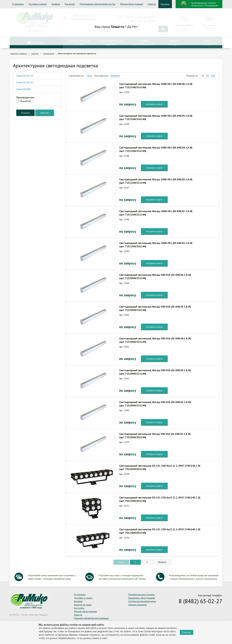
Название (115, 76)
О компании (18, 4)
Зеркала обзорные (138, 605)
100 (213, 76)
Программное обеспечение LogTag (98, 4)
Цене (90, 76)
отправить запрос (154, 104)
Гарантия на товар (83, 605)
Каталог (35, 53)
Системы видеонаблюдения (142, 601)
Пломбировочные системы (141, 595)
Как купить (70, 4)
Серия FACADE (23, 89)
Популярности (101, 76)
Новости (152, 4)
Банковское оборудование (142, 598)
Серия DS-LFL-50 (25, 76)
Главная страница (19, 53)
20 (203, 76)
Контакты (165, 4)
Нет (135, 27)
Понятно (187, 632)
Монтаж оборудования (132, 4)
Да (129, 27)
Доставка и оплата (38, 4)
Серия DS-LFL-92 (25, 82)
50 (208, 76)
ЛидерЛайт (26, 101)
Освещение (49, 53)
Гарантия (56, 4)
